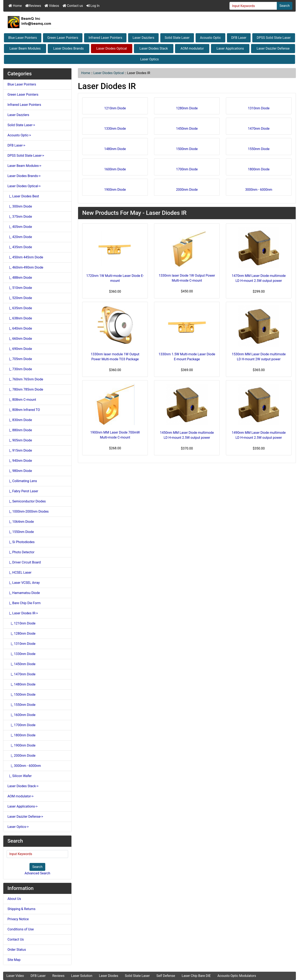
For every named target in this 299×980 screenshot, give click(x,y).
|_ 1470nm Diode (21, 674)
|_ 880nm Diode (20, 430)
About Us (14, 899)
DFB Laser (239, 38)
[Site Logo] (149, 22)
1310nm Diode (259, 107)
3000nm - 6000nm (259, 188)
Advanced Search (37, 873)
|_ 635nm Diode (20, 308)
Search (285, 6)
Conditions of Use (21, 929)
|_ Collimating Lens (22, 481)
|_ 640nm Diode (20, 328)
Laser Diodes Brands (69, 48)
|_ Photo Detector (21, 552)
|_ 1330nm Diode (21, 654)
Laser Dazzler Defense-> (25, 817)
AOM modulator (192, 48)
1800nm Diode (259, 168)
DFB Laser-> (16, 145)
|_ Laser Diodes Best (23, 196)
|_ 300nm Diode (20, 206)
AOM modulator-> (20, 796)
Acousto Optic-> (19, 135)
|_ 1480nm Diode (21, 684)
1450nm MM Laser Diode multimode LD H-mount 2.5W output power (187, 435)
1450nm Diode (187, 127)
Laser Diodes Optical (112, 48)
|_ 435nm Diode (20, 247)
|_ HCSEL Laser (20, 572)
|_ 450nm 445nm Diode (25, 257)
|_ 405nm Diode (20, 227)
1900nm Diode (115, 188)
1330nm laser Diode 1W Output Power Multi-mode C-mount (187, 278)
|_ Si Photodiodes (21, 542)
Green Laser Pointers (63, 38)
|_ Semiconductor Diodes (27, 501)
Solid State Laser (177, 38)
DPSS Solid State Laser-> (26, 156)
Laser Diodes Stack (154, 48)
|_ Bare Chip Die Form (24, 603)
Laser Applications (230, 48)
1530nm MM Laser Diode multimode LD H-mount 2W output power (259, 357)
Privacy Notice (18, 919)
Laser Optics (149, 59)
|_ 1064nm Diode (21, 522)
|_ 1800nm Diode (21, 735)
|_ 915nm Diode (20, 450)
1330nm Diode (115, 127)
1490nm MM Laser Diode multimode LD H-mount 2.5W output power (259, 435)
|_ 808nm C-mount (22, 400)
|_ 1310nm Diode (21, 644)
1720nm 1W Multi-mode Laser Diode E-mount (115, 278)
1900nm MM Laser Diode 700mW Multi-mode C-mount (115, 435)
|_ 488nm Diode (20, 278)
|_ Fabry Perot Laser (23, 491)
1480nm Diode (115, 147)
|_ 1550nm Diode (21, 532)
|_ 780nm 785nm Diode (25, 389)
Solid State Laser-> (21, 125)
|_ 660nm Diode (20, 339)
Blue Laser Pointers (23, 38)
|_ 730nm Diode (20, 369)
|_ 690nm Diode (20, 349)
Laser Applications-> (23, 806)
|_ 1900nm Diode (21, 745)
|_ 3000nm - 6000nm (24, 766)
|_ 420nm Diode (20, 237)
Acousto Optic (210, 38)
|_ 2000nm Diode (21, 756)
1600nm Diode (115, 168)
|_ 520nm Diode (20, 298)
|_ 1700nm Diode (21, 725)
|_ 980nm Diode (20, 471)
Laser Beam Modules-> (24, 166)
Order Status (17, 950)
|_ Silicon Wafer (20, 776)
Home (15, 6)
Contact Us (16, 939)
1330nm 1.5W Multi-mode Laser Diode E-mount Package (187, 357)
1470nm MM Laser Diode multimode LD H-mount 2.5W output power (259, 278)
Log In (93, 6)
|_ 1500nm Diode (21, 695)
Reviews (33, 6)
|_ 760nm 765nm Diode (25, 379)
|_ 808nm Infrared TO (24, 410)
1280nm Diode (187, 107)
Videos (52, 6)
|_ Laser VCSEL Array (24, 583)
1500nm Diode (187, 147)
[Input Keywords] (253, 6)
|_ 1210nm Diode (21, 623)
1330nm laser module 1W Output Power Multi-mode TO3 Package (115, 357)
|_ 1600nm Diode (21, 715)
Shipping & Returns (21, 909)
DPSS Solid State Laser (274, 38)
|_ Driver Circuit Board (24, 562)
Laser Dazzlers (143, 38)
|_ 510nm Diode (20, 288)
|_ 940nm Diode (20, 461)
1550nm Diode (259, 147)
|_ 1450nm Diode (21, 664)
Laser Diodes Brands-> (24, 176)
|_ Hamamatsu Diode (24, 593)
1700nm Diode (187, 168)
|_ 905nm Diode (20, 440)
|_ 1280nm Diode (21, 634)
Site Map (14, 960)
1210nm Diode (115, 107)
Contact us (73, 6)
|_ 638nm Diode (20, 318)
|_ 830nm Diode (20, 420)
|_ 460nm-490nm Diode (25, 267)
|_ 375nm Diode (20, 217)
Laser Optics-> (18, 827)
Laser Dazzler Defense (273, 48)
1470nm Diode (259, 127)
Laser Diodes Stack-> (23, 786)
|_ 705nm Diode (20, 359)
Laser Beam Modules (25, 48)
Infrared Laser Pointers (105, 38)
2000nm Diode (187, 188)
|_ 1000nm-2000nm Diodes (28, 511)
